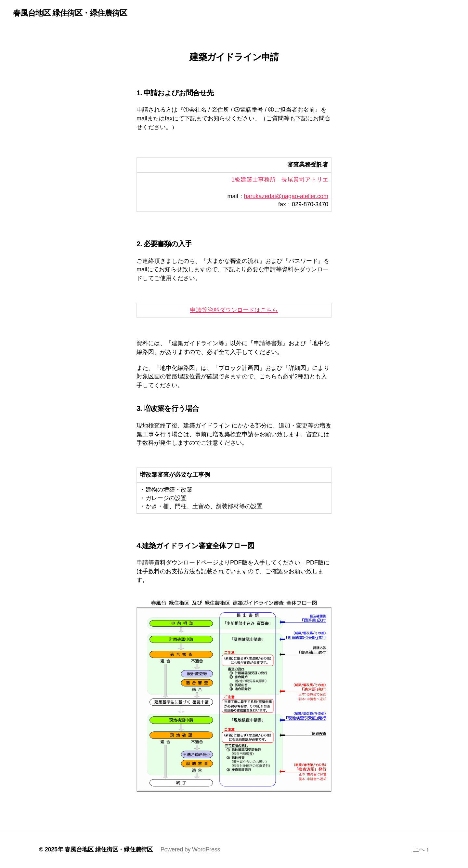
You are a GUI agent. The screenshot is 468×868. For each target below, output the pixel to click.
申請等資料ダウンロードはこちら (234, 310)
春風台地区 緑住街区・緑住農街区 (70, 13)
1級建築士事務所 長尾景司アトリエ (280, 180)
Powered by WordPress (190, 849)
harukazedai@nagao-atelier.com (286, 196)
